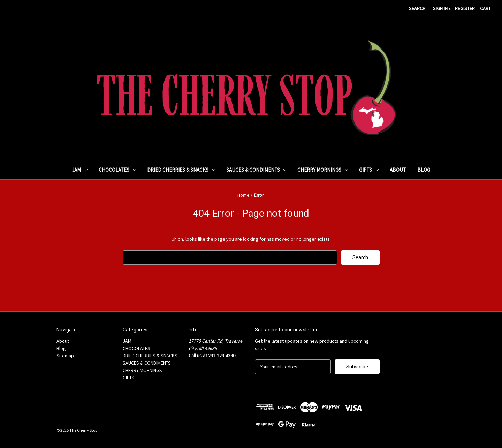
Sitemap (65, 356)
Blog (424, 170)
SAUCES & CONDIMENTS (256, 170)
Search (417, 8)
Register (465, 8)
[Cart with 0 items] (485, 9)
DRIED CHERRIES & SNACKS (181, 170)
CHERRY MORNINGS (323, 170)
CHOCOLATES (117, 170)
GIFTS (369, 170)
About (398, 170)
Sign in (440, 8)
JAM (80, 170)
